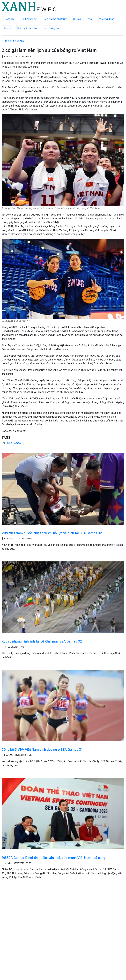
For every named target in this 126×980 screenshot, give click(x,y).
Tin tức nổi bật (29, 19)
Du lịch (77, 19)
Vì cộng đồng (107, 19)
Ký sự (90, 19)
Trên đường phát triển (55, 19)
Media (8, 28)
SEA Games (14, 443)
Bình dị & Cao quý (27, 28)
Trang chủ (10, 19)
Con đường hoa (52, 28)
